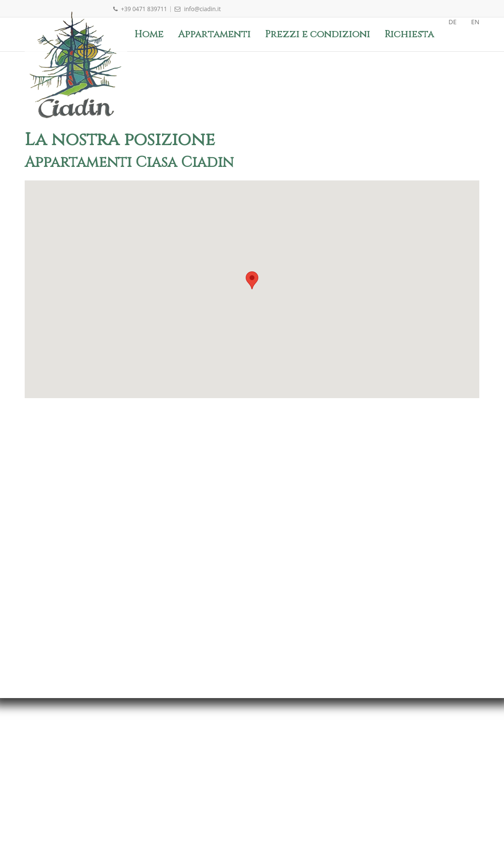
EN (475, 22)
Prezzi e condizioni (318, 34)
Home (149, 34)
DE (452, 22)
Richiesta (409, 34)
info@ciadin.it (197, 9)
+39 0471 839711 (140, 9)
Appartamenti (214, 34)
